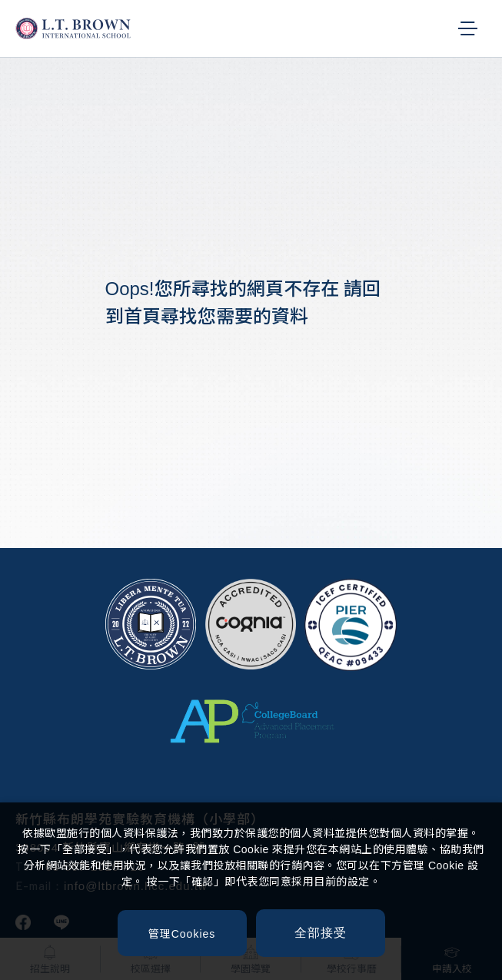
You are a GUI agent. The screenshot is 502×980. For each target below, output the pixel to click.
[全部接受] (321, 933)
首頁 (142, 316)
